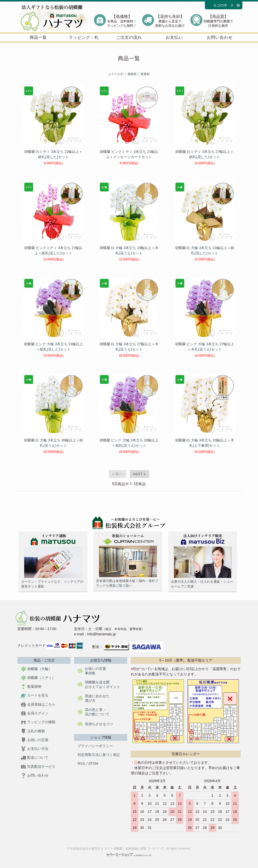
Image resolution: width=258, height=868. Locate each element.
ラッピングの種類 (38, 722)
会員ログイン (35, 713)
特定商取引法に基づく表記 (99, 755)
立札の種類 (33, 731)
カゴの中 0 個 (224, 5)
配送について (35, 757)
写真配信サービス (38, 767)
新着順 (145, 74)
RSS (81, 763)
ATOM (93, 763)
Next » (139, 474)
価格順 (132, 74)
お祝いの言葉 (35, 740)
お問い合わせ (35, 775)
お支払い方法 (35, 749)
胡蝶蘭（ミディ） (38, 678)
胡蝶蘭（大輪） (36, 669)
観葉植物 (31, 686)
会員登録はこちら (38, 705)
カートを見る (35, 695)
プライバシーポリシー (95, 746)
